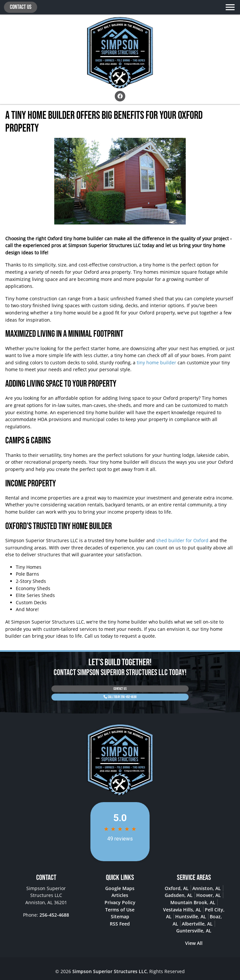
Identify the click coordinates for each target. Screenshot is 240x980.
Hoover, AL (209, 895)
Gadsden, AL (179, 895)
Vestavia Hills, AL (182, 910)
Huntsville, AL (191, 916)
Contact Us (21, 7)
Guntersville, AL (194, 931)
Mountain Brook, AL (193, 902)
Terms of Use (120, 910)
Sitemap (120, 916)
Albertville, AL (197, 924)
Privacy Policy (120, 902)
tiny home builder (156, 362)
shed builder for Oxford (182, 540)
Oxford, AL (177, 888)
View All (194, 943)
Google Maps (120, 888)
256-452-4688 (54, 915)
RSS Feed (120, 924)
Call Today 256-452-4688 (120, 695)
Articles (120, 895)
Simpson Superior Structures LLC (110, 971)
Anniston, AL (207, 888)
